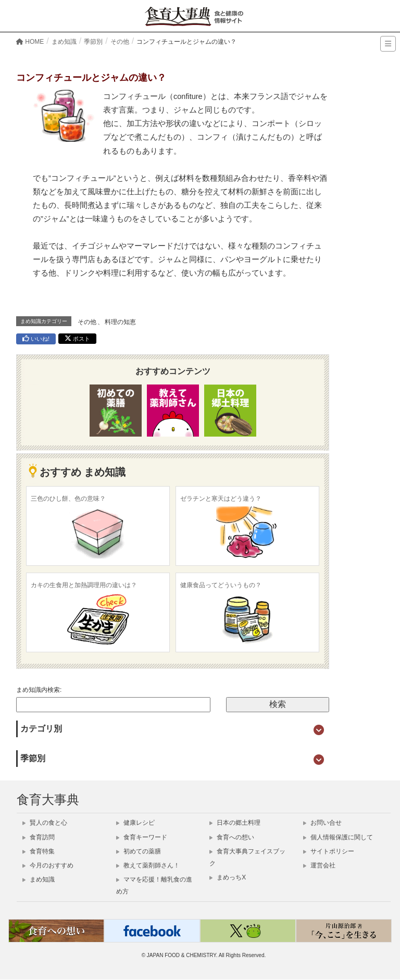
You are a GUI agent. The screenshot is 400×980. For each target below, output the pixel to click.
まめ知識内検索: (39, 690)
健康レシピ (135, 823)
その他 (87, 322)
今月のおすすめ (48, 865)
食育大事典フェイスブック (247, 857)
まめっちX (228, 877)
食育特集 (39, 851)
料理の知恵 (120, 322)
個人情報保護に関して (338, 837)
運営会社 (319, 865)
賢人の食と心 (45, 823)
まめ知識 (39, 879)
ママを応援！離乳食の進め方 (154, 885)
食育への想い (232, 837)
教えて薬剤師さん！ (148, 865)
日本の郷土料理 (235, 823)
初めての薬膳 (139, 851)
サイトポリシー (329, 851)
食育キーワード (142, 837)
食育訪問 (39, 837)
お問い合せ (322, 823)
